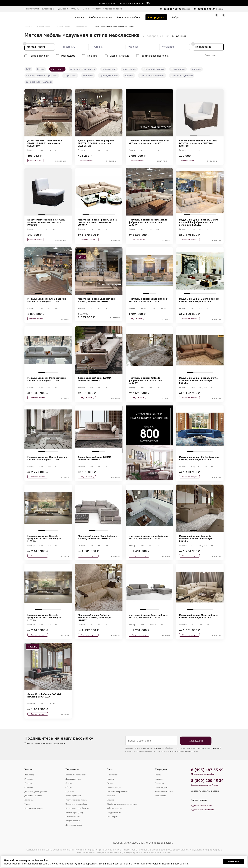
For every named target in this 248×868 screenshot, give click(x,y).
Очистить (210, 55)
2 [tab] (45, 135)
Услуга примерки (73, 805)
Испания (159, 788)
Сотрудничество (114, 822)
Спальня (28, 793)
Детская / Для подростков (36, 801)
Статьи (110, 793)
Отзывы (75, 9)
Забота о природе (114, 818)
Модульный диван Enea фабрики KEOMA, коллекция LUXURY (47, 302)
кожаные (88, 75)
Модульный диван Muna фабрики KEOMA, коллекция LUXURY (47, 383)
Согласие (158, 758)
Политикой (216, 758)
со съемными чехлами (39, 82)
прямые (129, 75)
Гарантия (70, 801)
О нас (110, 779)
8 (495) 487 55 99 (171, 9)
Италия (158, 784)
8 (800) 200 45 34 (205, 9)
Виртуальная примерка (155, 56)
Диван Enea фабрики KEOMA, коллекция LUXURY (95, 383)
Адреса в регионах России (203, 819)
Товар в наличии (39, 56)
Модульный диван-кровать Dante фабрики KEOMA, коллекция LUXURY (198, 384)
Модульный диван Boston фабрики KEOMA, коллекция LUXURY (149, 142)
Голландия (159, 793)
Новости (110, 788)
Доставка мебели (73, 788)
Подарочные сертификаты (77, 818)
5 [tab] (112, 216)
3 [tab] (51, 135)
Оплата (69, 793)
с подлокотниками (154, 69)
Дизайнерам (49, 9)
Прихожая (29, 809)
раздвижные (109, 69)
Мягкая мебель (63, 27)
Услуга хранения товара (76, 809)
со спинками (178, 69)
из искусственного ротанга (42, 75)
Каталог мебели (44, 27)
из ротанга (70, 75)
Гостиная (28, 788)
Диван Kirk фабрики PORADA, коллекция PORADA (45, 704)
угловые (197, 69)
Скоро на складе (119, 56)
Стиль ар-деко (161, 797)
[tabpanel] (48, 113)
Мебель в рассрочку (74, 822)
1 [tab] (38, 135)
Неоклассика (81, 27)
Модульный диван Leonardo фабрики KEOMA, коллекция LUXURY (196, 544)
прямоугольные (109, 75)
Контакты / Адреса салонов (107, 9)
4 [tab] (58, 135)
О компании (112, 784)
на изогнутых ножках (83, 69)
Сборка (69, 797)
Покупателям (72, 779)
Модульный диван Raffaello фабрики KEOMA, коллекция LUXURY (145, 384)
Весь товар (29, 784)
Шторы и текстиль (74, 834)
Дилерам (63, 9)
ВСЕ (28, 69)
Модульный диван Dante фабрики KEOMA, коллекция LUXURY (148, 302)
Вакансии (111, 805)
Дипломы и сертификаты (118, 801)
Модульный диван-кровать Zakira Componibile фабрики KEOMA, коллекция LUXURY (199, 224)
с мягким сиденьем (182, 75)
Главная (28, 27)
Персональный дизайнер (76, 813)
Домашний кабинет (33, 805)
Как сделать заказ (73, 826)
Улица (27, 813)
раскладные (129, 69)
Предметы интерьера (34, 818)
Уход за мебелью (73, 830)
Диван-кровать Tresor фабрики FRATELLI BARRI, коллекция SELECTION (45, 143)
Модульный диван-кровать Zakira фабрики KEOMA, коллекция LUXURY (97, 224)
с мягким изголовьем (152, 75)
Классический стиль (164, 801)
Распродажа (68, 56)
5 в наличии (178, 36)
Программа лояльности (76, 784)
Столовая (29, 797)
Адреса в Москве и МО (201, 815)
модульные (57, 69)
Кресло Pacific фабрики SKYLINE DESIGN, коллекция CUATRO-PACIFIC (198, 143)
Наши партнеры (114, 797)
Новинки (92, 56)
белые (41, 69)
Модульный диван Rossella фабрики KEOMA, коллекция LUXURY (44, 544)
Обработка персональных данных (122, 813)
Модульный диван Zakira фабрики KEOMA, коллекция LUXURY (199, 302)
